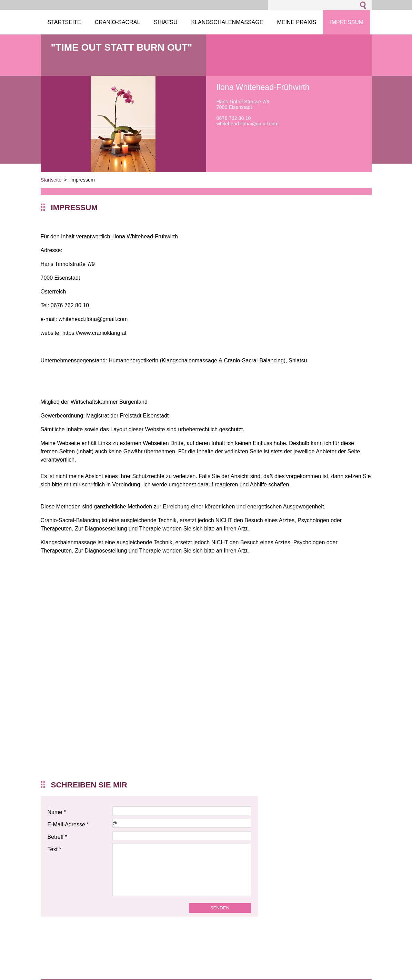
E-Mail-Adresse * (68, 824)
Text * (54, 849)
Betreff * (58, 837)
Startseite (51, 180)
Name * (57, 812)
